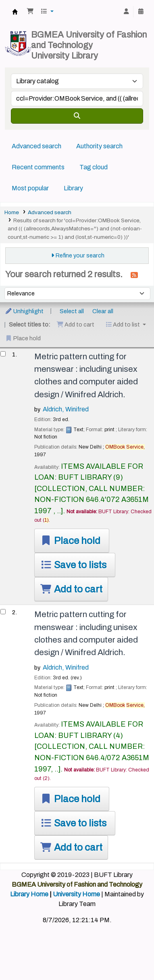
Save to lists (73, 565)
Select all (72, 311)
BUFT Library (15, 12)
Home (12, 212)
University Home (76, 894)
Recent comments (38, 167)
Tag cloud (94, 167)
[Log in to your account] (126, 12)
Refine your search (80, 255)
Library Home (29, 894)
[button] (30, 12)
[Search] (77, 116)
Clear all (103, 311)
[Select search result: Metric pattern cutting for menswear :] (3, 354)
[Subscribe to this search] (134, 275)
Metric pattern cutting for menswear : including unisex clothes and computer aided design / (86, 375)
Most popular (30, 188)
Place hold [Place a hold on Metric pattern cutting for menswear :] (70, 541)
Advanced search (36, 146)
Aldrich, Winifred (66, 409)
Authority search (99, 146)
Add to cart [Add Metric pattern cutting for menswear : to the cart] (71, 589)
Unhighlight (24, 311)
